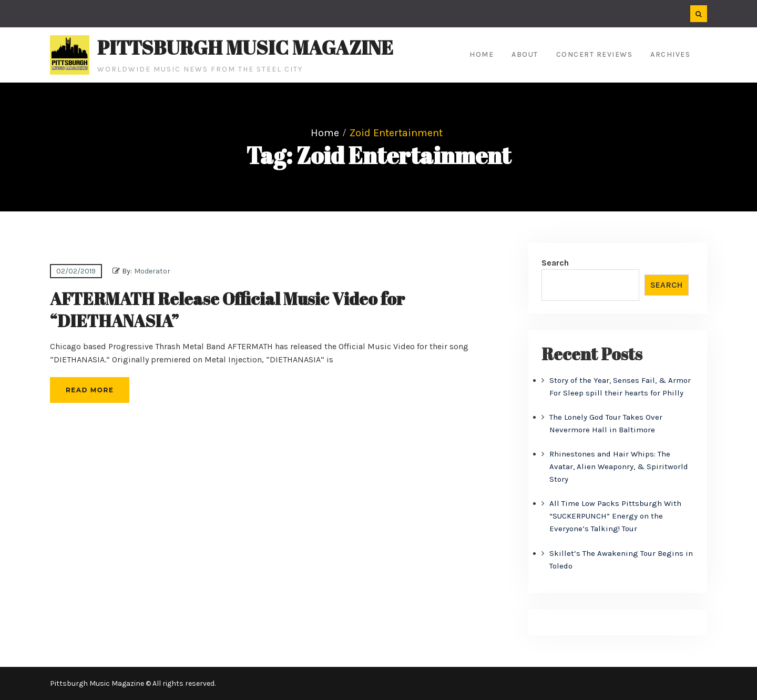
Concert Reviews (595, 54)
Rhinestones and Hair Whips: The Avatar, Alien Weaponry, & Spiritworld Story (619, 466)
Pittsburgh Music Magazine (245, 47)
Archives (670, 54)
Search (555, 263)
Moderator (152, 271)
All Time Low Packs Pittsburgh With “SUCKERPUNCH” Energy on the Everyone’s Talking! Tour (615, 516)
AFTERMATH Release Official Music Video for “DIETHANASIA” (227, 310)
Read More (90, 390)
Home (482, 54)
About (525, 54)
